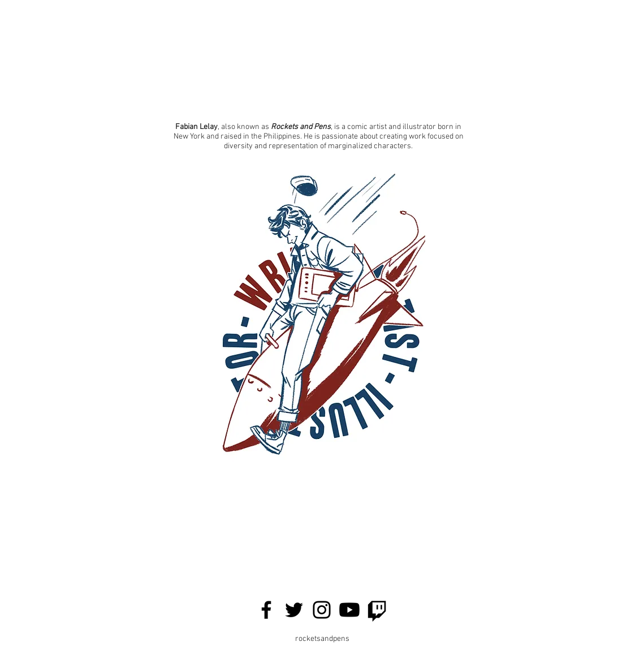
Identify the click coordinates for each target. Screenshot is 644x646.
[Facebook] (266, 610)
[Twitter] (294, 610)
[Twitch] (377, 610)
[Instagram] (322, 610)
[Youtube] (349, 610)
